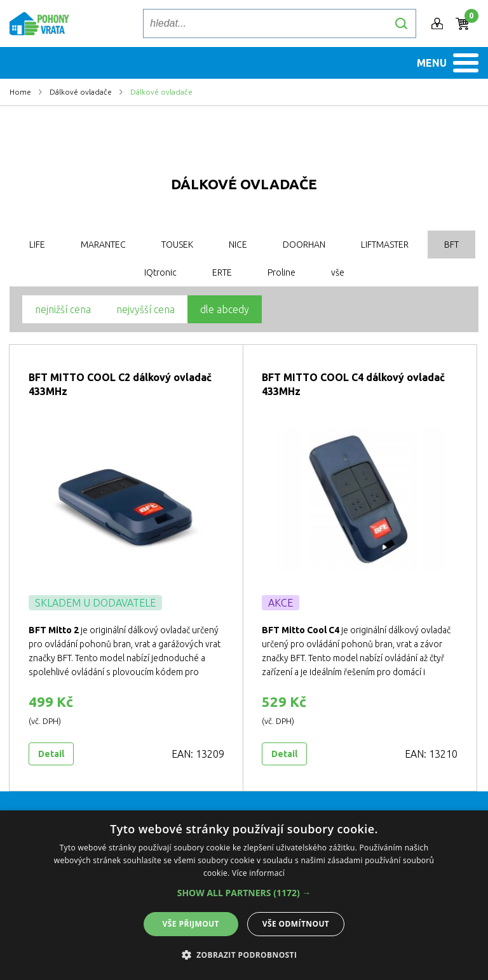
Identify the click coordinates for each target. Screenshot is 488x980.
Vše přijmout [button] (191, 924)
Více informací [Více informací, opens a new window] (258, 873)
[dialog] (244, 895)
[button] (244, 893)
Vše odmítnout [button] (296, 924)
